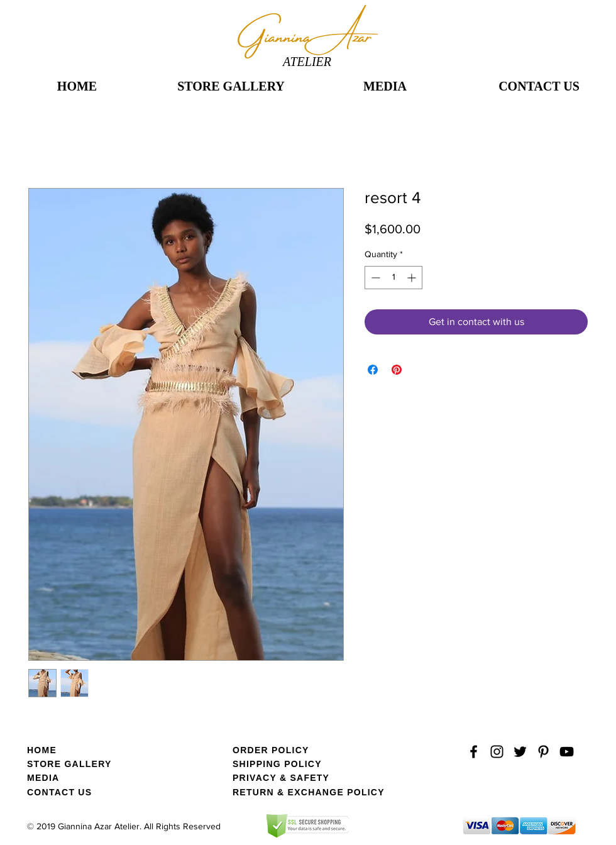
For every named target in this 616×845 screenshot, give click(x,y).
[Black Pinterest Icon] (543, 752)
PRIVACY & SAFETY (281, 778)
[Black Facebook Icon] (474, 752)
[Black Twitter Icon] (520, 752)
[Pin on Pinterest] (397, 370)
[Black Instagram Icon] (497, 752)
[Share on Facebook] (373, 370)
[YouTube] (567, 752)
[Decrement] (374, 278)
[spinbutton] (393, 278)
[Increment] (413, 278)
